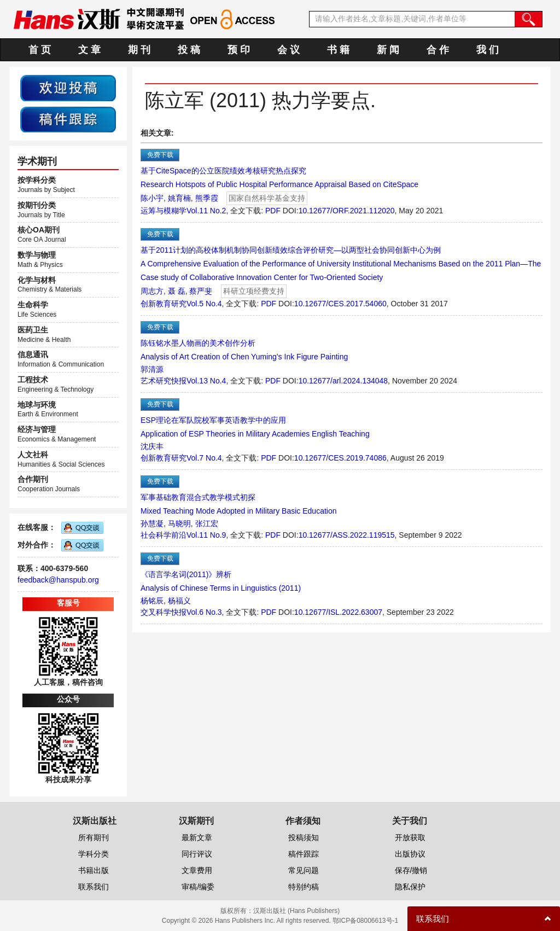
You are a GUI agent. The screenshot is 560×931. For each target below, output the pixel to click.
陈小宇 (152, 198)
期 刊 (139, 50)
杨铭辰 (152, 601)
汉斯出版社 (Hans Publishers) (297, 911)
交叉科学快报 (164, 612)
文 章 (89, 50)
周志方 (152, 291)
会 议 (288, 50)
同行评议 (197, 854)
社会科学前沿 (164, 535)
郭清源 (152, 369)
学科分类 (94, 854)
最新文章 (197, 837)
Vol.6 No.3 (204, 612)
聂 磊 (177, 291)
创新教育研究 (164, 304)
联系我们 (94, 887)
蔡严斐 (201, 291)
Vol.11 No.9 (206, 535)
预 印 (239, 50)
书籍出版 (94, 870)
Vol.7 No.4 (204, 458)
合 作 (438, 50)
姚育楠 (179, 198)
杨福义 (179, 601)
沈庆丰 (152, 446)
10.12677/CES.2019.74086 (340, 458)
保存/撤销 (411, 870)
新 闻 (388, 50)
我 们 (488, 50)
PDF (273, 211)
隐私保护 (410, 887)
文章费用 (197, 870)
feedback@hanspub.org (58, 580)
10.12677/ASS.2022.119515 (347, 535)
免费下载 (160, 155)
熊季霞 (207, 198)
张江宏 (207, 523)
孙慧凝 (152, 523)
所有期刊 (94, 837)
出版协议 (410, 854)
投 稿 (189, 50)
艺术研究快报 (164, 381)
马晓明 (179, 523)
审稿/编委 (198, 887)
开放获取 (410, 837)
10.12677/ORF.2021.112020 (347, 211)
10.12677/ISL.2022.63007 (338, 612)
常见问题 (304, 870)
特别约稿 (304, 887)
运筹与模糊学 (164, 211)
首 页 (40, 50)
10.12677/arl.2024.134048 (343, 381)
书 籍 (338, 50)
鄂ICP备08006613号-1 (365, 921)
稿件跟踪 (304, 854)
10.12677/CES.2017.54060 (340, 304)
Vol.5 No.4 (204, 304)
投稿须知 (304, 837)
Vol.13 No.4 (206, 381)
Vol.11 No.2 (206, 211)
